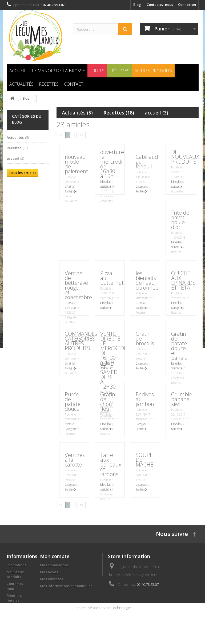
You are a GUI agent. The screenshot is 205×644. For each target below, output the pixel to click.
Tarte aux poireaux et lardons (111, 465)
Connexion (187, 5)
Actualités (21, 84)
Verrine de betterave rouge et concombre (78, 285)
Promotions (16, 565)
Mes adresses (51, 579)
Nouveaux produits (15, 574)
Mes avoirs (49, 572)
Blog (137, 5)
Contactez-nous (160, 5)
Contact (74, 84)
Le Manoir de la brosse (58, 71)
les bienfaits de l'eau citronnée (147, 280)
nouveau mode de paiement (76, 164)
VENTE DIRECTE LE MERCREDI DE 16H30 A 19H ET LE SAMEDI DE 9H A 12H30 (113, 360)
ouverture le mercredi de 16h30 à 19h (112, 164)
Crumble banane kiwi (182, 399)
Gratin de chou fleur (108, 402)
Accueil (18, 71)
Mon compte (55, 556)
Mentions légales (15, 598)
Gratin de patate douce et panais (179, 346)
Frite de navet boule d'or (180, 220)
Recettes (49, 84)
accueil (156, 113)
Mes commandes (54, 565)
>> (82, 135)
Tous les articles (23, 173)
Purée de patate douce (73, 402)
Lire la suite (70, 189)
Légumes (119, 71)
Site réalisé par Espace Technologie (103, 639)
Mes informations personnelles (66, 586)
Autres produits (153, 71)
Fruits (97, 71)
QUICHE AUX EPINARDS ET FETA (183, 280)
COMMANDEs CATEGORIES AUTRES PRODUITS (81, 341)
